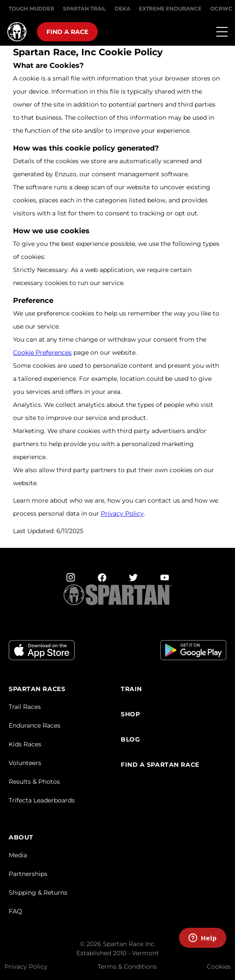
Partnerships (28, 874)
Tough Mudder (31, 8)
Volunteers (25, 763)
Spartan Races (37, 689)
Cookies (219, 967)
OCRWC (221, 8)
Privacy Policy (122, 513)
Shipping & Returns (38, 893)
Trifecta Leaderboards (42, 800)
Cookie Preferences (42, 352)
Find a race (67, 32)
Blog (130, 740)
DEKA (122, 8)
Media (18, 855)
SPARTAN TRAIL (84, 8)
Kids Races (25, 744)
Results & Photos (34, 782)
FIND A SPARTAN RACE (160, 765)
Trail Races (25, 707)
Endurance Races (35, 725)
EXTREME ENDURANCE (170, 8)
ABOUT (21, 837)
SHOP (130, 714)
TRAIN (131, 689)
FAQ (15, 911)
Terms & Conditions (127, 967)
